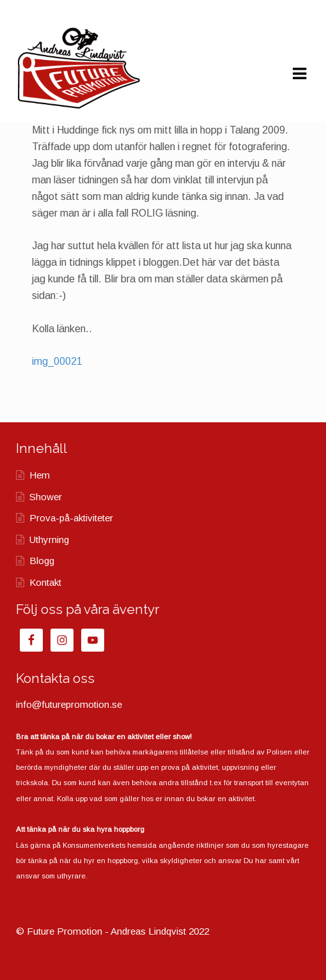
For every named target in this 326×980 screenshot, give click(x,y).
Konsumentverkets (94, 845)
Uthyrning (49, 540)
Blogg (42, 561)
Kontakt (45, 582)
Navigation (299, 74)
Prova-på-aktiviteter (71, 518)
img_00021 (57, 361)
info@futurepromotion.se (69, 704)
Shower (46, 497)
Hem (40, 475)
